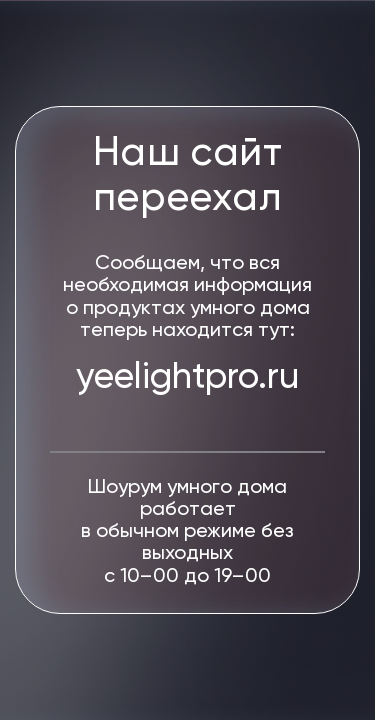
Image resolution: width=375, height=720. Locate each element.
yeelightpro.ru (187, 378)
